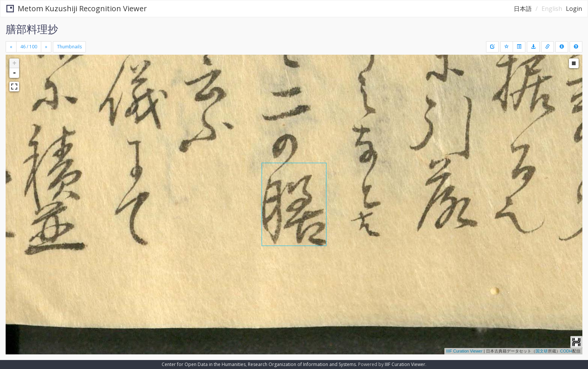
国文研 (542, 351)
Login (574, 9)
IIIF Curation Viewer (464, 351)
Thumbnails (69, 47)
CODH (566, 351)
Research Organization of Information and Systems (302, 364)
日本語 (523, 9)
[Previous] (11, 47)
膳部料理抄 (32, 29)
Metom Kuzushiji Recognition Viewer (77, 8)
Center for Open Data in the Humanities (204, 364)
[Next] (46, 47)
